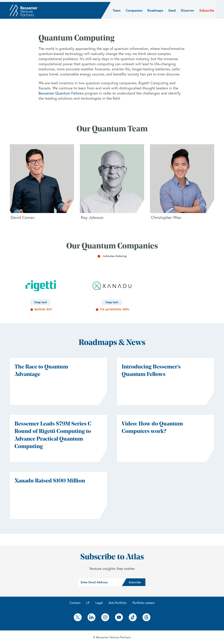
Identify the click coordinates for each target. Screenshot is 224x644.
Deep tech (41, 302)
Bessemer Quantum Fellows (61, 93)
